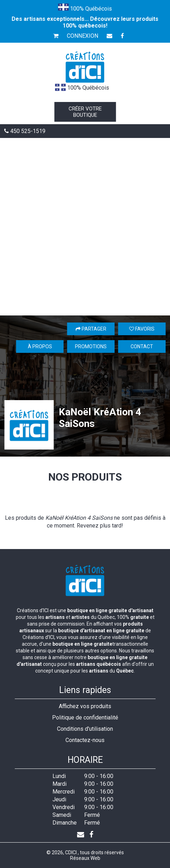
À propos (40, 346)
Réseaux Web (85, 858)
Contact (142, 346)
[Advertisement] (85, 227)
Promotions (91, 346)
